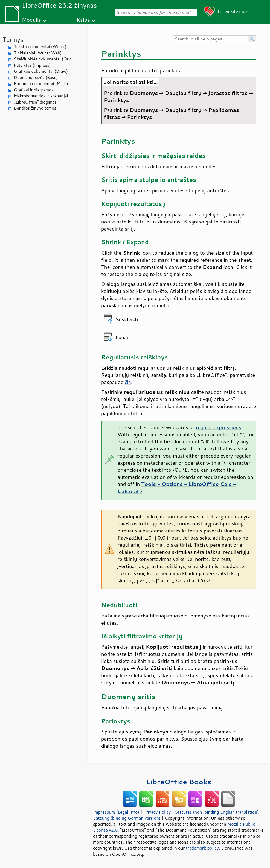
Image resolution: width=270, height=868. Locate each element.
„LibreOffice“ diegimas (35, 102)
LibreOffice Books (179, 782)
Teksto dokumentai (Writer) (40, 47)
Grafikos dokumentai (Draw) (41, 71)
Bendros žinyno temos (35, 108)
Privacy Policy (157, 812)
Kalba (83, 20)
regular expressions (219, 427)
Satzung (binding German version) (127, 818)
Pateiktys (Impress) (32, 65)
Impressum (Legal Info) (116, 812)
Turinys (13, 40)
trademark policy (202, 848)
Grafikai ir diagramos (34, 90)
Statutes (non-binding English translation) (217, 812)
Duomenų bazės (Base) (36, 78)
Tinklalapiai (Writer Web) (38, 53)
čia (128, 382)
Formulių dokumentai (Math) (41, 84)
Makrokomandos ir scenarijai (41, 96)
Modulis (31, 20)
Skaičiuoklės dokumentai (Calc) (43, 59)
